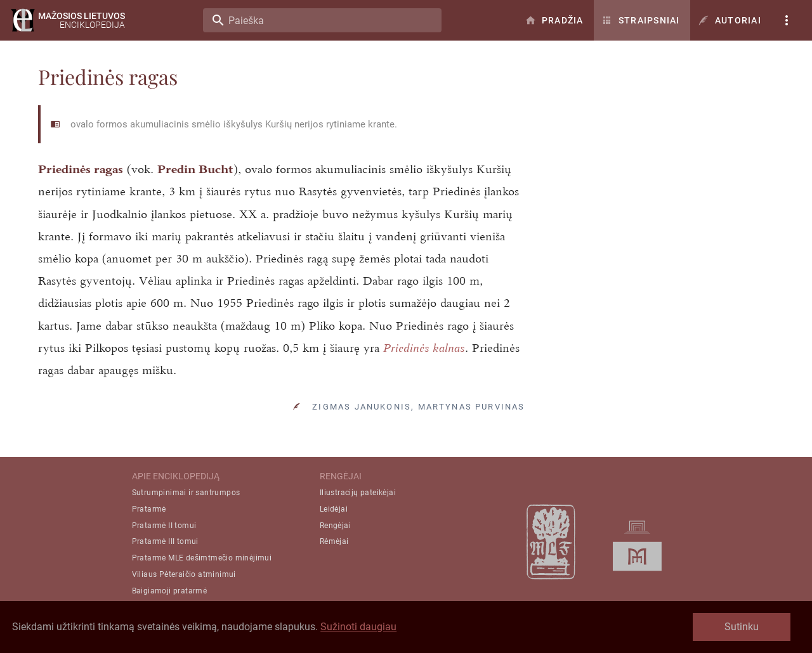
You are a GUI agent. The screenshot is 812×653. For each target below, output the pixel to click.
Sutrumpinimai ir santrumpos (186, 493)
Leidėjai (334, 509)
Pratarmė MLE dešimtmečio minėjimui (202, 558)
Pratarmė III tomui (165, 542)
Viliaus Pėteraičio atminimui (184, 574)
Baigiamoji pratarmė (170, 591)
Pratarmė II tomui (164, 526)
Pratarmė (149, 509)
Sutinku (742, 627)
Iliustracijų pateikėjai (358, 493)
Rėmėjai (334, 542)
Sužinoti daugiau (358, 627)
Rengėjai (335, 526)
